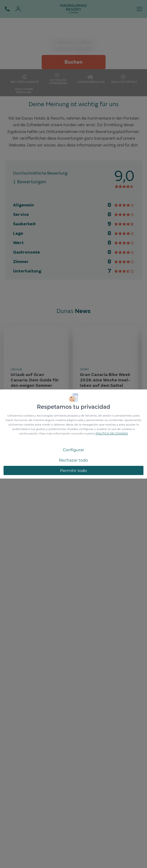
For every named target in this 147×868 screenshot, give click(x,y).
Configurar (73, 450)
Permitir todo (74, 471)
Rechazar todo (73, 460)
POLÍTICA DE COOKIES (112, 433)
